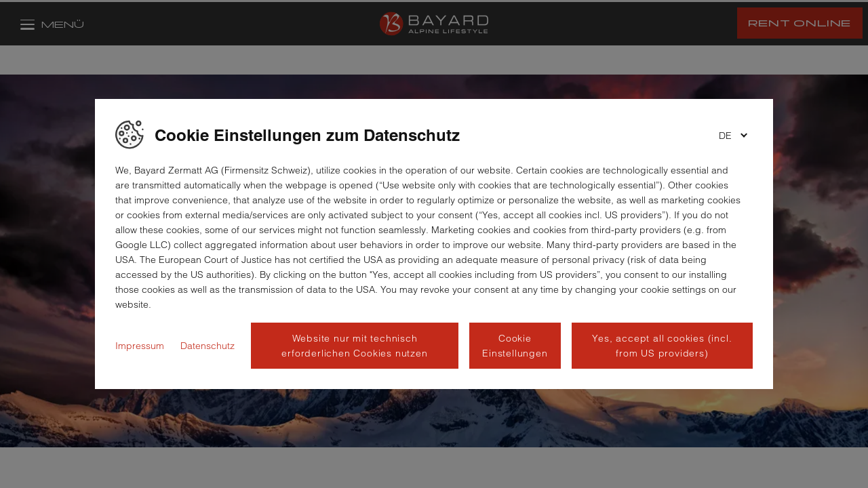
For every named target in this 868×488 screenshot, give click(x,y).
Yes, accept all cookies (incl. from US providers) (662, 346)
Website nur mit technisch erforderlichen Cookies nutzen (354, 346)
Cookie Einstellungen (515, 346)
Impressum (140, 346)
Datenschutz (208, 346)
